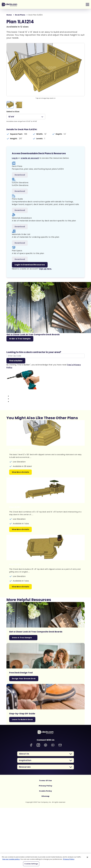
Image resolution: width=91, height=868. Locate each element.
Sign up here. (45, 269)
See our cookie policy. (11, 859)
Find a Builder (16, 361)
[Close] (87, 857)
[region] (45, 861)
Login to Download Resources (30, 265)
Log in (15, 158)
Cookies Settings (31, 864)
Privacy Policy (46, 786)
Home (9, 15)
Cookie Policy (45, 791)
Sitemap (45, 796)
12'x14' (11, 117)
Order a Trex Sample (20, 339)
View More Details (21, 472)
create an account (30, 158)
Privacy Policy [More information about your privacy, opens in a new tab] (69, 859)
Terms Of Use (45, 781)
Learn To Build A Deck (22, 720)
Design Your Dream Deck (24, 679)
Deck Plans (20, 15)
